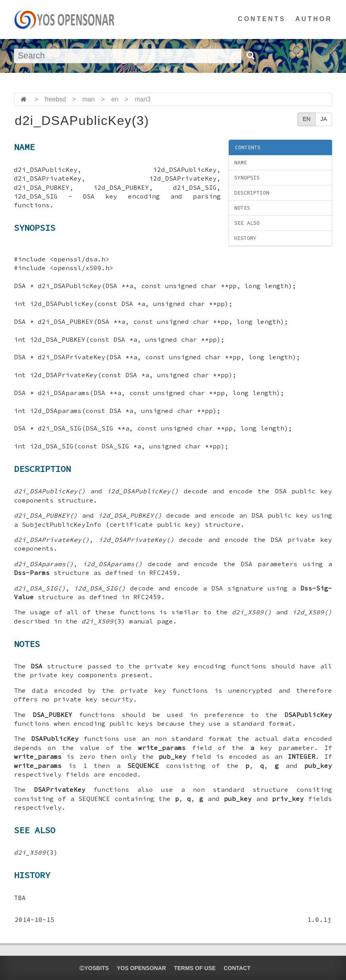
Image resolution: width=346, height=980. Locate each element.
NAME (241, 163)
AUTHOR (314, 19)
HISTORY (245, 238)
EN (306, 119)
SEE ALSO (247, 223)
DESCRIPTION (252, 193)
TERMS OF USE (195, 968)
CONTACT (237, 968)
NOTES (242, 208)
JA (324, 119)
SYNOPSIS (247, 178)
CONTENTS (262, 19)
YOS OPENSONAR (142, 968)
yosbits (94, 968)
